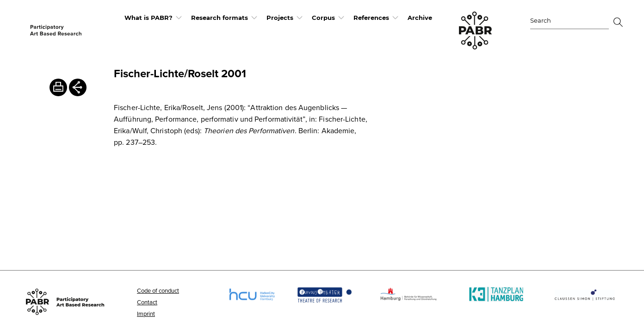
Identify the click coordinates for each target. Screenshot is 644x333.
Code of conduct (158, 290)
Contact (147, 302)
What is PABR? (149, 18)
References (371, 18)
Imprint (146, 314)
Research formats (220, 18)
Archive (420, 18)
